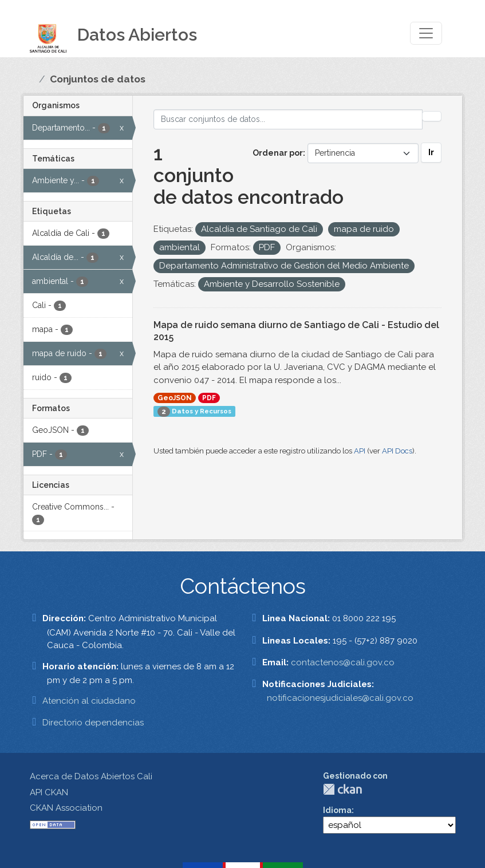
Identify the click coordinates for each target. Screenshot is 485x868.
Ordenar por (278, 153)
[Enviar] (432, 116)
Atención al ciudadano (89, 701)
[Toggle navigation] (426, 33)
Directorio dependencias (93, 723)
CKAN (342, 789)
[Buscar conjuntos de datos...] (288, 119)
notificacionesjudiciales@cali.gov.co (340, 698)
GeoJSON (175, 398)
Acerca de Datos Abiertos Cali (91, 776)
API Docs (397, 451)
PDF (209, 398)
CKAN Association (66, 808)
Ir (431, 152)
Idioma (337, 810)
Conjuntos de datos (98, 79)
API (360, 451)
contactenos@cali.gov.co (343, 662)
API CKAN (49, 792)
